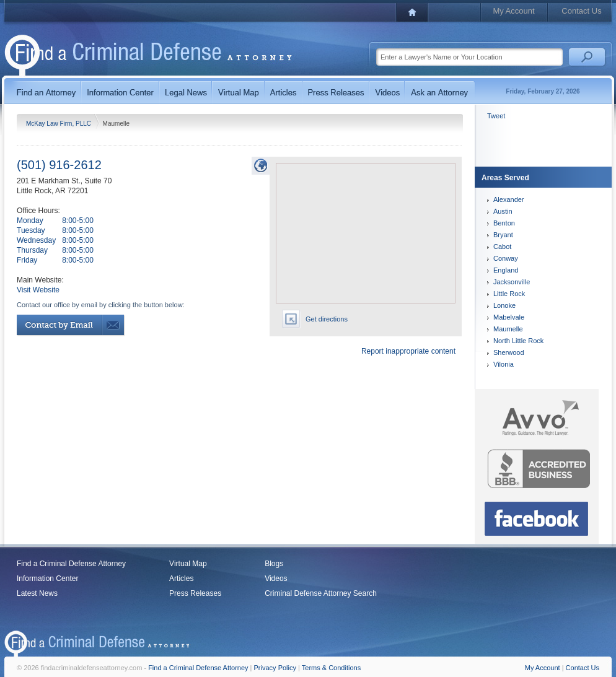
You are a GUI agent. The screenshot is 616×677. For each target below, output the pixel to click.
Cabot (502, 247)
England (506, 270)
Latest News (37, 593)
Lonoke (504, 305)
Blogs (274, 564)
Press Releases (195, 593)
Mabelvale (509, 317)
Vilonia (504, 364)
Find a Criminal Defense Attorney (71, 564)
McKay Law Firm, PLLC (59, 124)
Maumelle (508, 329)
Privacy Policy (275, 668)
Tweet (496, 116)
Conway (506, 258)
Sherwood (509, 352)
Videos (276, 579)
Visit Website (38, 290)
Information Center (47, 579)
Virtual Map (188, 564)
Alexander (509, 199)
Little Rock (509, 294)
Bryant (503, 235)
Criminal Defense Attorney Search (321, 593)
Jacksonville (512, 282)
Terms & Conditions (331, 668)
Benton (504, 223)
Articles (181, 579)
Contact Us (581, 11)
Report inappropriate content (408, 351)
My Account (513, 11)
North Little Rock (518, 341)
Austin (503, 211)
